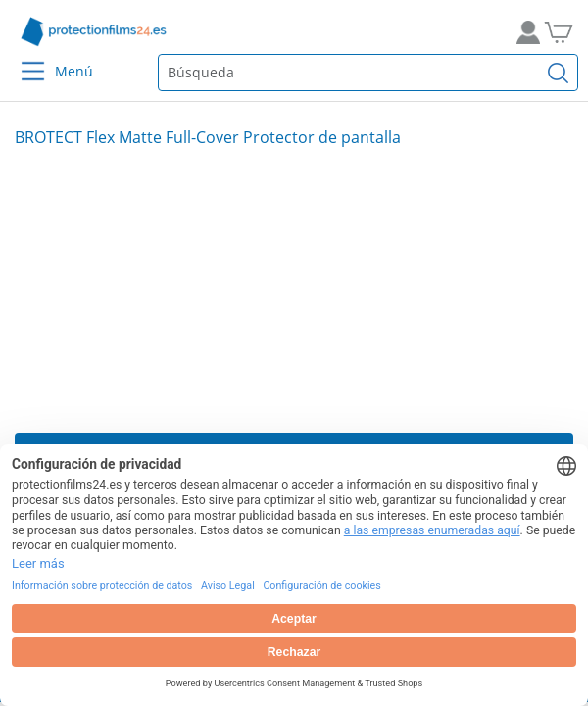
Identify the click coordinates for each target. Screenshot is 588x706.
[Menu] (21, 58)
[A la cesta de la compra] (566, 32)
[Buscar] (559, 73)
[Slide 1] (294, 290)
